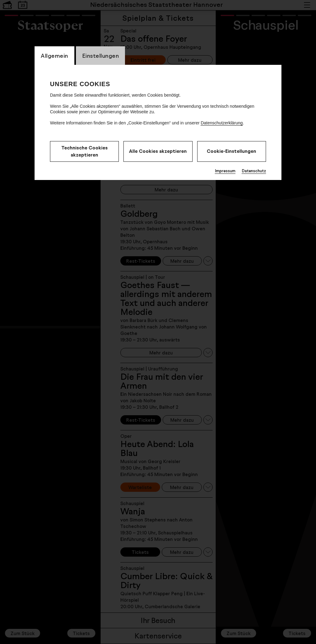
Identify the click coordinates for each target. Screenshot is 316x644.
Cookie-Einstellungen (231, 151)
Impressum (225, 171)
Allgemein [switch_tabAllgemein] (54, 56)
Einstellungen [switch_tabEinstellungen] (101, 56)
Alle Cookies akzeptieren (158, 151)
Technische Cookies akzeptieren (85, 151)
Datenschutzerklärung (222, 123)
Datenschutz (254, 171)
